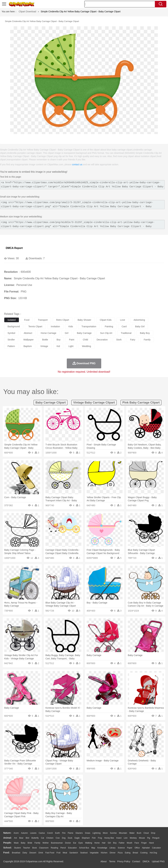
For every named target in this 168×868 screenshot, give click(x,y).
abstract (28, 333)
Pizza (120, 853)
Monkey (133, 838)
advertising (139, 320)
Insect (119, 838)
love (123, 320)
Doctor (68, 843)
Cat (43, 838)
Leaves (33, 833)
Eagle (77, 838)
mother (46, 843)
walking (89, 843)
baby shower (84, 320)
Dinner (113, 853)
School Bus (84, 848)
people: (7, 843)
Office (137, 848)
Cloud (146, 833)
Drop (153, 833)
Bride (30, 843)
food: (6, 853)
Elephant (86, 838)
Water (132, 833)
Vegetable (94, 853)
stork (119, 340)
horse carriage (48, 333)
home (97, 843)
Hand (151, 843)
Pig (149, 838)
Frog (100, 838)
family (147, 340)
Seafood (84, 853)
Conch (50, 833)
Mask (16, 843)
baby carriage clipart (51, 403)
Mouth (130, 843)
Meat (65, 853)
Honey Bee (109, 838)
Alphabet (146, 848)
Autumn (24, 833)
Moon (105, 833)
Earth (58, 833)
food (27, 320)
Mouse (142, 838)
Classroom (44, 848)
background (14, 326)
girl (67, 333)
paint (72, 340)
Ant (15, 838)
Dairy (25, 853)
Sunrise (113, 833)
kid (58, 346)
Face (137, 843)
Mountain (123, 833)
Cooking (144, 853)
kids (71, 326)
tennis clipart (35, 326)
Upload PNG (158, 861)
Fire (64, 833)
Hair (104, 843)
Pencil (63, 848)
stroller (11, 340)
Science (121, 848)
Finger (144, 843)
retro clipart (63, 320)
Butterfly (35, 838)
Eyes (81, 843)
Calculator (157, 848)
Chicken (50, 838)
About (104, 861)
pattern (11, 346)
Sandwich (74, 853)
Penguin (156, 838)
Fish (94, 838)
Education (72, 848)
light (71, 346)
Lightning (97, 833)
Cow (58, 838)
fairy (133, 340)
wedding (87, 346)
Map (93, 848)
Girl (109, 843)
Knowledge (102, 848)
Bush (139, 833)
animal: (7, 838)
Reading (55, 848)
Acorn (16, 833)
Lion (126, 838)
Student (17, 848)
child (85, 340)
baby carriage (84, 333)
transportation (89, 326)
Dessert (33, 853)
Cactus (42, 833)
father (122, 843)
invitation (55, 326)
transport (43, 320)
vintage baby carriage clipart (94, 403)
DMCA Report (14, 248)
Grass (88, 833)
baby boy (145, 333)
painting (109, 326)
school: (7, 848)
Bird (27, 838)
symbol (11, 333)
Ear (75, 843)
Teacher (27, 848)
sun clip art (106, 333)
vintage (44, 346)
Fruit (58, 853)
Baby (23, 843)
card (124, 326)
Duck (70, 838)
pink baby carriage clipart (141, 403)
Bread (135, 853)
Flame (70, 833)
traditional (126, 333)
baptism (28, 346)
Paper (130, 848)
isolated (12, 320)
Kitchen (104, 853)
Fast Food (50, 853)
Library (112, 848)
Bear (21, 838)
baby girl (140, 326)
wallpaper (28, 340)
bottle (45, 340)
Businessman (57, 843)
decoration (102, 340)
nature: (7, 833)
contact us (77, 164)
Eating (128, 853)
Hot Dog (153, 853)
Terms (112, 861)
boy (59, 340)
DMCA (146, 861)
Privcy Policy (124, 861)
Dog (64, 838)
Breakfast (16, 853)
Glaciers (79, 833)
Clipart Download (27, 12)
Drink (41, 853)
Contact (136, 861)
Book (35, 848)
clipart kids (106, 320)
